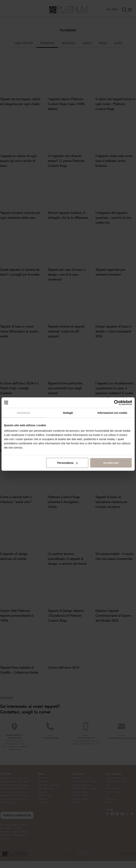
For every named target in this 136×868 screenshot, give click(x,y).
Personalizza (67, 463)
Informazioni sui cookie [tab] (112, 413)
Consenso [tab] (24, 413)
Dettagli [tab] (68, 413)
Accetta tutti (111, 463)
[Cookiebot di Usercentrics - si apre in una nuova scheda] (117, 403)
